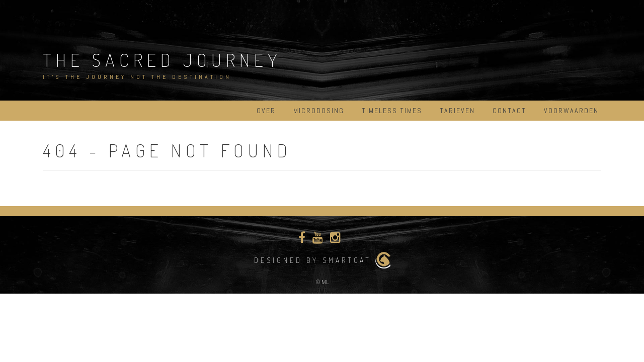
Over (266, 111)
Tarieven (457, 111)
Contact (509, 111)
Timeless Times (392, 111)
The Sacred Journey (162, 60)
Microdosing (319, 111)
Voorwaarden (571, 111)
